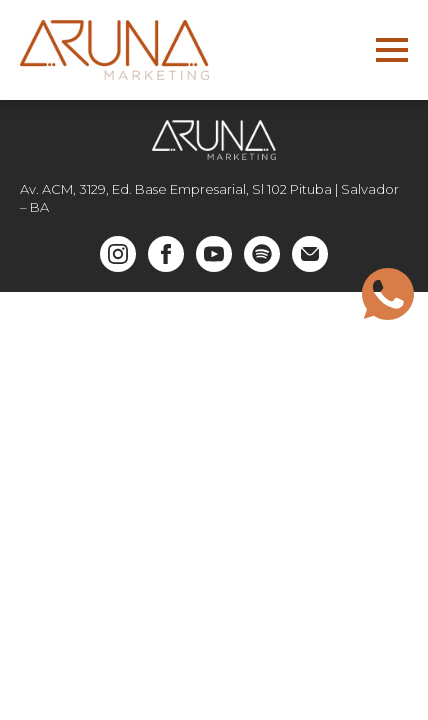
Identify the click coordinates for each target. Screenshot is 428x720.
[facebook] (166, 254)
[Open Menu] (392, 50)
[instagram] (118, 254)
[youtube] (214, 254)
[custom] (262, 254)
